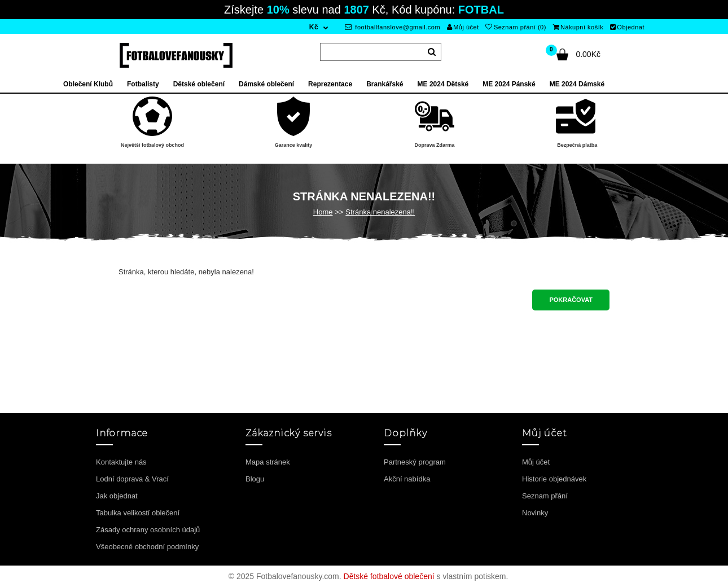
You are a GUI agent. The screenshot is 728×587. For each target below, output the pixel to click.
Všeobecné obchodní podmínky (147, 547)
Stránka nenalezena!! (380, 212)
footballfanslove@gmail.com (392, 27)
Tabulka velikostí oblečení (138, 513)
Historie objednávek (554, 479)
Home (323, 212)
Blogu (255, 479)
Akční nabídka (407, 479)
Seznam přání (545, 496)
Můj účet (463, 27)
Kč (314, 27)
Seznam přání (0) (516, 27)
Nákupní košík (578, 27)
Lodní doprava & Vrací (132, 479)
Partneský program (415, 462)
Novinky (535, 513)
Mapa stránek (268, 462)
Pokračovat (571, 300)
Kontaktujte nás (121, 462)
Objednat (627, 27)
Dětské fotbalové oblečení (389, 576)
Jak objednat (117, 496)
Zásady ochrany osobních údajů (148, 530)
